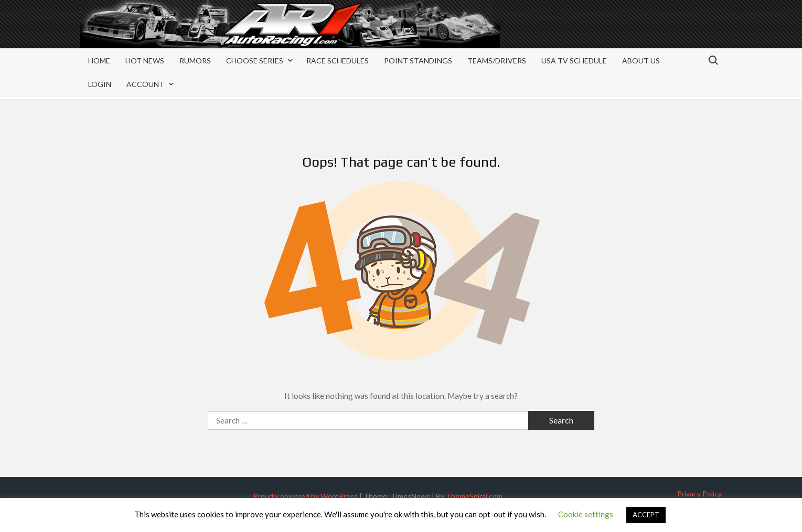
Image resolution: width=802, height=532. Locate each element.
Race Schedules (338, 61)
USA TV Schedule (574, 61)
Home (99, 61)
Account (145, 84)
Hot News (145, 61)
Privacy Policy (699, 493)
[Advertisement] (638, 32)
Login (100, 84)
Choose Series (255, 61)
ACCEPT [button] (646, 515)
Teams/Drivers (497, 61)
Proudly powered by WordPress (306, 496)
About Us (641, 61)
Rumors (195, 61)
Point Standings (418, 61)
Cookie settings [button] (586, 514)
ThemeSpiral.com (474, 496)
